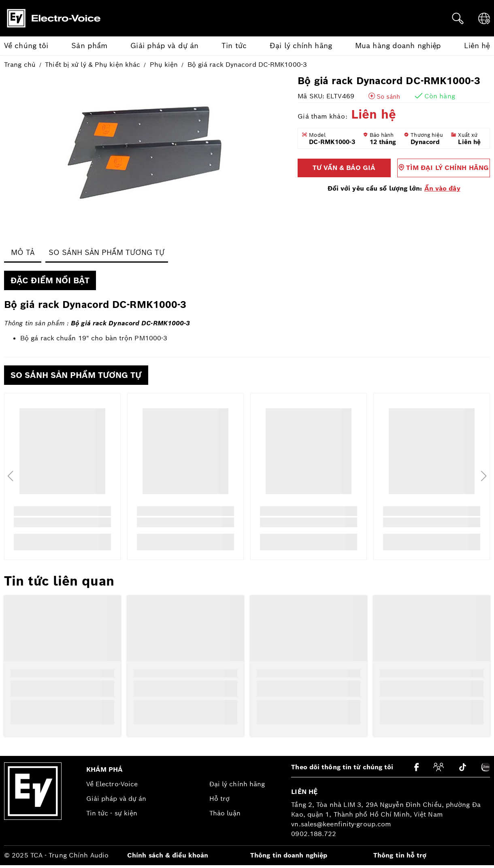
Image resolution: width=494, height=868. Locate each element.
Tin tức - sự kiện (112, 813)
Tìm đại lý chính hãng (444, 168)
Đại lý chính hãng (237, 784)
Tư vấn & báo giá (344, 168)
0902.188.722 (314, 834)
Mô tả (23, 252)
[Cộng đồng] (439, 767)
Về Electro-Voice (112, 784)
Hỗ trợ (220, 799)
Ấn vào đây (442, 188)
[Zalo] (486, 767)
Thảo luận (225, 813)
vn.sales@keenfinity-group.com (341, 824)
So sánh (388, 97)
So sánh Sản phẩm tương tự (107, 252)
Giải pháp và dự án (116, 799)
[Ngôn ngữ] (484, 18)
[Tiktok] (463, 767)
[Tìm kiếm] (458, 18)
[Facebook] (416, 767)
